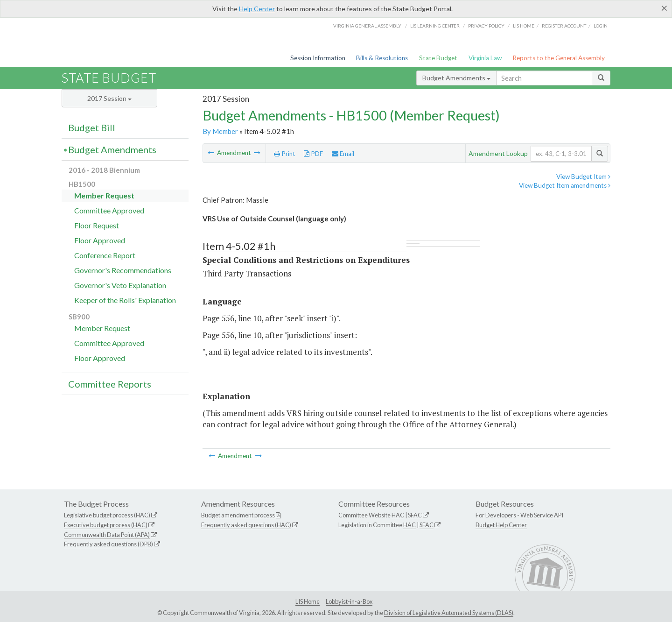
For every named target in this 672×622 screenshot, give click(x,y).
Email (343, 154)
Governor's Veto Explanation (120, 285)
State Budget (438, 58)
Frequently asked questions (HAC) (246, 525)
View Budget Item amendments (565, 185)
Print (285, 154)
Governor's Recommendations (123, 270)
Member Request (104, 195)
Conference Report (105, 255)
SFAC (415, 515)
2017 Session (109, 98)
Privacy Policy (486, 26)
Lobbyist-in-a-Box (349, 601)
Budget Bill (92, 127)
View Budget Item (583, 177)
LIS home (524, 26)
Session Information (318, 58)
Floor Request (97, 225)
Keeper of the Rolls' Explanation (125, 300)
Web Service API (542, 515)
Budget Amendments (456, 78)
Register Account (564, 26)
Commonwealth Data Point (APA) (107, 535)
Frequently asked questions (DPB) (108, 544)
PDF (313, 154)
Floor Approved (100, 240)
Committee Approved (109, 210)
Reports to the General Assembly (559, 58)
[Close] (664, 8)
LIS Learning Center (435, 26)
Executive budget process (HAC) (106, 525)
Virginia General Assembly (367, 26)
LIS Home (308, 601)
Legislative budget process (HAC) (107, 515)
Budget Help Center (501, 525)
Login (601, 26)
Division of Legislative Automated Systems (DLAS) (449, 613)
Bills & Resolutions (382, 58)
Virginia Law (485, 58)
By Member (220, 131)
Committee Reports (110, 384)
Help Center (257, 9)
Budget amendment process (238, 515)
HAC (398, 515)
